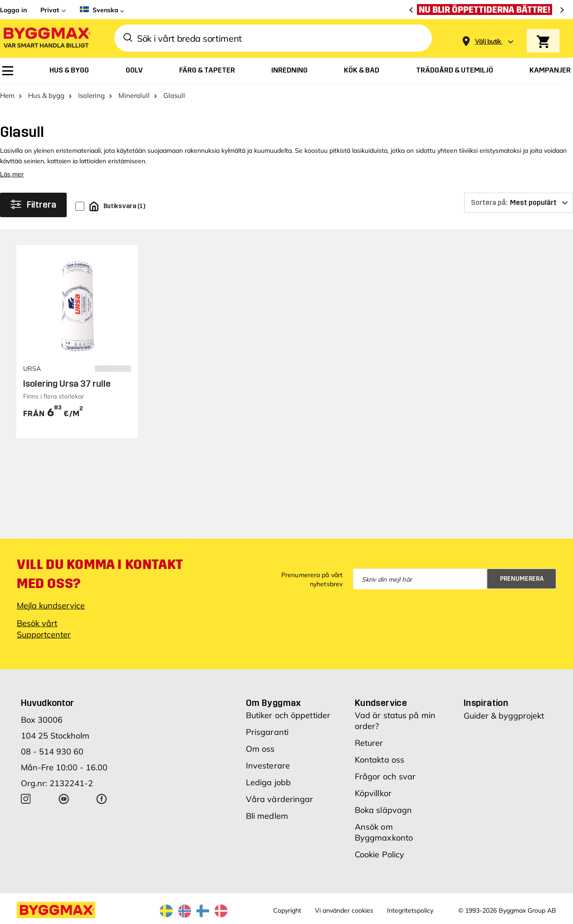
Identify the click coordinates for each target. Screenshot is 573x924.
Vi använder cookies (344, 910)
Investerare (268, 766)
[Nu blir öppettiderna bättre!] (487, 10)
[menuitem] (8, 71)
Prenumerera (522, 579)
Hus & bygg (46, 95)
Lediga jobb (268, 782)
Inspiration (486, 703)
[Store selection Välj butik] (488, 41)
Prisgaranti (267, 732)
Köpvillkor (373, 793)
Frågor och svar (385, 776)
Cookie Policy (380, 854)
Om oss (260, 749)
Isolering (91, 95)
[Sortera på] (519, 203)
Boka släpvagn (383, 810)
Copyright (287, 910)
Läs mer (12, 174)
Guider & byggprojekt (504, 716)
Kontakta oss (380, 760)
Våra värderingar (280, 799)
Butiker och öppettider (288, 715)
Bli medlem (267, 816)
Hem (7, 95)
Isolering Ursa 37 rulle (67, 384)
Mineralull (134, 95)
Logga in (13, 10)
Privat (50, 10)
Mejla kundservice (51, 605)
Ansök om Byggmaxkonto (384, 832)
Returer (369, 743)
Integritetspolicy (410, 910)
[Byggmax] (46, 38)
